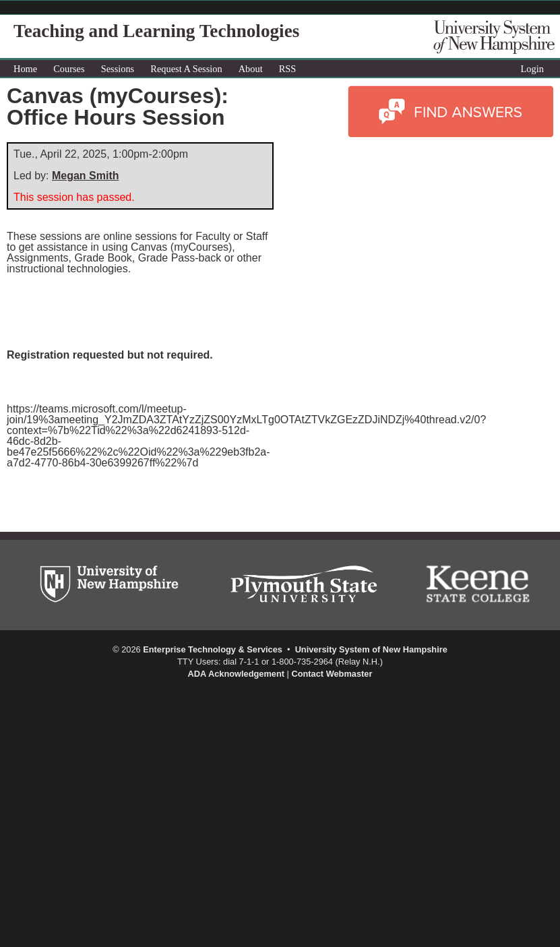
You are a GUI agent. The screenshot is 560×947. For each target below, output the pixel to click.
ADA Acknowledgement (236, 674)
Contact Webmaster (332, 674)
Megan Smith (86, 176)
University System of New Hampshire (371, 649)
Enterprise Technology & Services (213, 649)
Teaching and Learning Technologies (156, 31)
